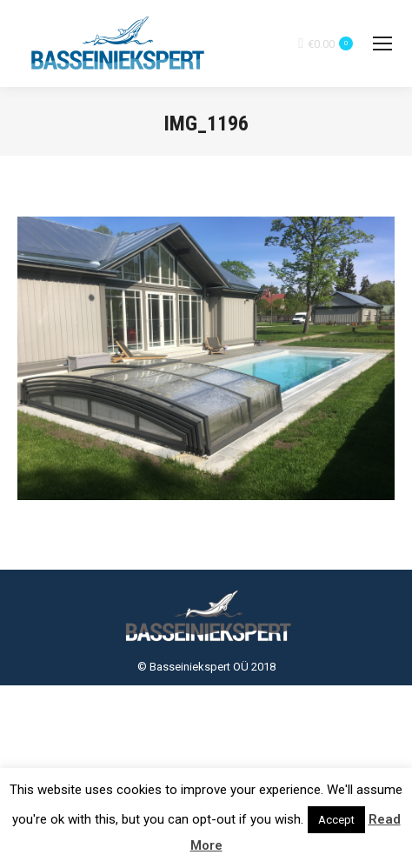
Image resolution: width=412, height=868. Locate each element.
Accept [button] (336, 820)
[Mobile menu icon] (382, 43)
